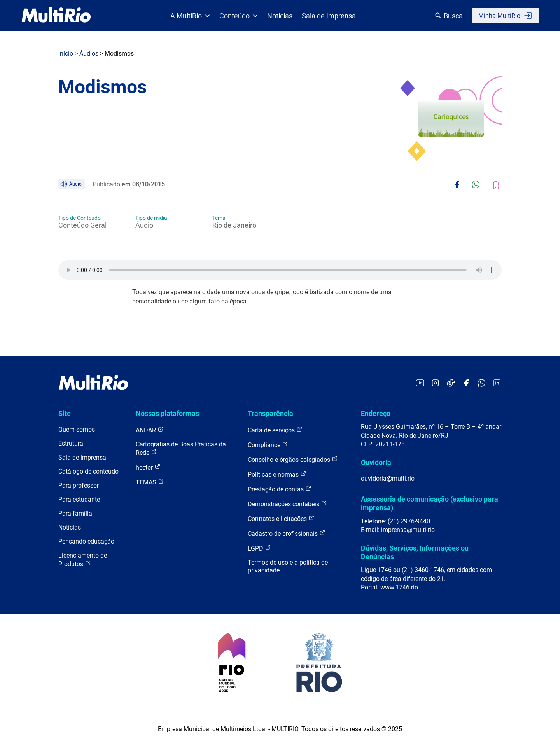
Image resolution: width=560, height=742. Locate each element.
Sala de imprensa (82, 457)
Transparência (270, 413)
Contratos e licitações (281, 518)
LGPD (259, 548)
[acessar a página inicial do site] (56, 16)
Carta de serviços (275, 430)
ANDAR (150, 430)
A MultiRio (190, 16)
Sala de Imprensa (329, 16)
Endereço (376, 413)
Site (65, 413)
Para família (75, 513)
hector (148, 467)
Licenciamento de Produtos (83, 560)
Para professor (79, 485)
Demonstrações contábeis (287, 504)
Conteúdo (239, 16)
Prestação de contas (280, 489)
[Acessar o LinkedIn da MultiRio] (497, 383)
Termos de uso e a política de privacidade (288, 566)
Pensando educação (86, 541)
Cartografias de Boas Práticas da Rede (181, 448)
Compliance (268, 445)
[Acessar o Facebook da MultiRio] (466, 383)
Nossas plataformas (167, 413)
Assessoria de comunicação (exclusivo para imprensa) (430, 503)
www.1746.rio (399, 587)
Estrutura (71, 443)
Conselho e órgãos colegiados (293, 459)
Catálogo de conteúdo (88, 471)
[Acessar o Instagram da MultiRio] (435, 383)
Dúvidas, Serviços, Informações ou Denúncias (415, 552)
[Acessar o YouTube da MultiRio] (420, 383)
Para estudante (79, 499)
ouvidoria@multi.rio (388, 478)
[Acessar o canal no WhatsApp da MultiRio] (482, 383)
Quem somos (77, 429)
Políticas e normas (277, 474)
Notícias (280, 16)
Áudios (89, 54)
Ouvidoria (376, 462)
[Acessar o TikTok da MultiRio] (451, 383)
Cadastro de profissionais (287, 533)
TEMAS (150, 482)
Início (66, 54)
